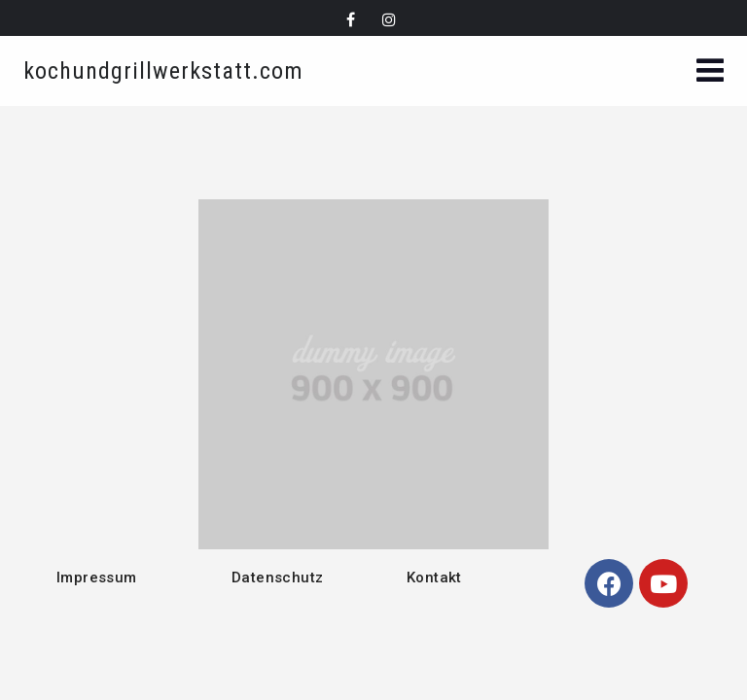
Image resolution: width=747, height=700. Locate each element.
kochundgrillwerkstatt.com (163, 71)
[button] (710, 72)
